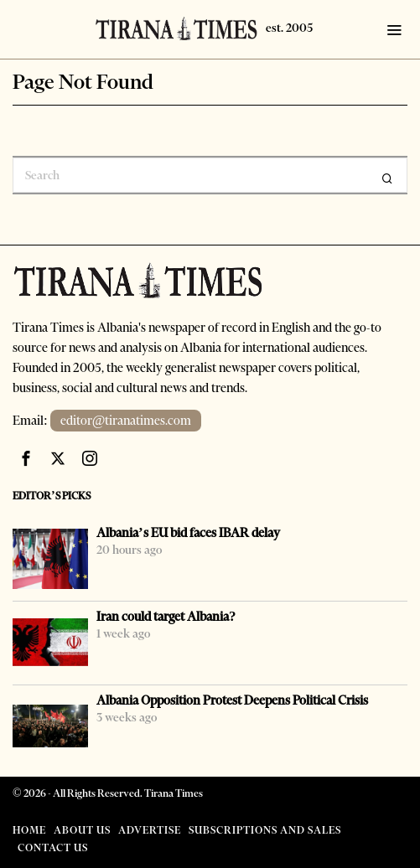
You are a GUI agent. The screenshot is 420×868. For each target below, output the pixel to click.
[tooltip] (26, 458)
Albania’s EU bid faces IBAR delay (188, 533)
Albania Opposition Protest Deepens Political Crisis (232, 700)
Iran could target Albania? (166, 617)
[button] (387, 178)
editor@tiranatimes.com (126, 421)
